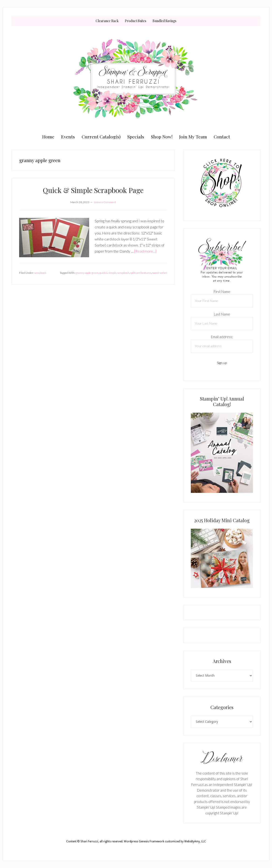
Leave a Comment (105, 202)
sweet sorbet (160, 273)
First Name (222, 292)
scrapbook (40, 273)
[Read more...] (145, 251)
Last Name (222, 314)
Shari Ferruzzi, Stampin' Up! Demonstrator (136, 79)
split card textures (141, 273)
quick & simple (108, 273)
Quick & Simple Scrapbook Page (93, 190)
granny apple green (87, 273)
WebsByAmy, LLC (195, 841)
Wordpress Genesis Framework (144, 841)
